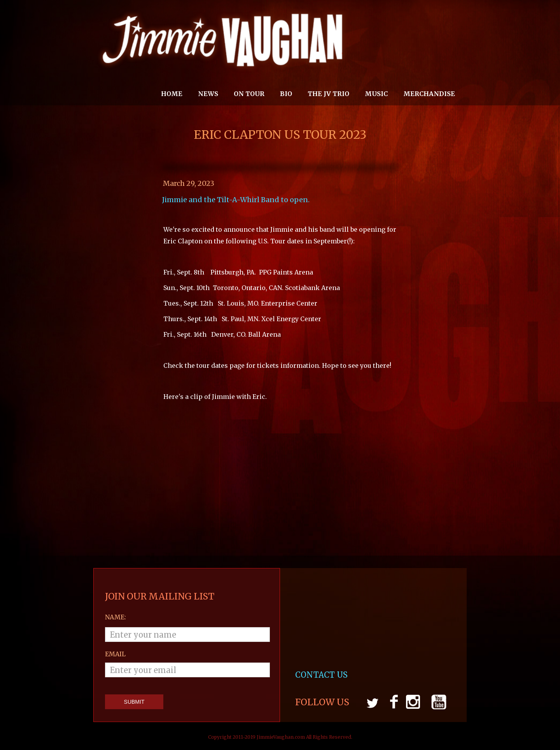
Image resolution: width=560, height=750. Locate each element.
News (208, 94)
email (115, 654)
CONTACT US (322, 675)
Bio (286, 94)
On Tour (249, 94)
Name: (115, 617)
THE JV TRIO (328, 94)
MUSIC (376, 94)
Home (172, 94)
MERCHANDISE (429, 94)
